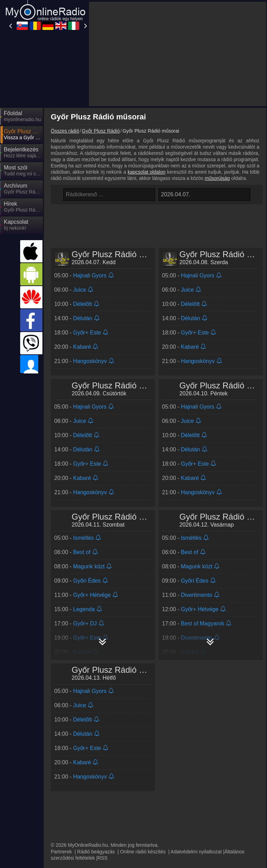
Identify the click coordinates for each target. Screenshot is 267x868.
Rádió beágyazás (96, 761)
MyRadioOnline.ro (140, 781)
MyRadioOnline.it (139, 791)
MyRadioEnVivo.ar (79, 821)
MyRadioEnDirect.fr (142, 811)
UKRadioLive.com (78, 791)
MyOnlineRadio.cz (203, 811)
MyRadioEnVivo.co (204, 831)
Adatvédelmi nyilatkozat (196, 761)
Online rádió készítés (143, 761)
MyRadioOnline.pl (140, 801)
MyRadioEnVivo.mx (204, 821)
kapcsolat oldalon (147, 109)
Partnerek (61, 761)
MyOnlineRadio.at (202, 791)
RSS (102, 767)
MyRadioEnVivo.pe (141, 821)
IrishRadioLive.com (79, 811)
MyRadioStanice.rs (203, 801)
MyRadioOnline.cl (140, 831)
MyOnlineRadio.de (203, 781)
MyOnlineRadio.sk (78, 781)
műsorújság (217, 116)
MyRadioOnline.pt (78, 841)
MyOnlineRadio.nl (78, 831)
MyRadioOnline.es (78, 801)
